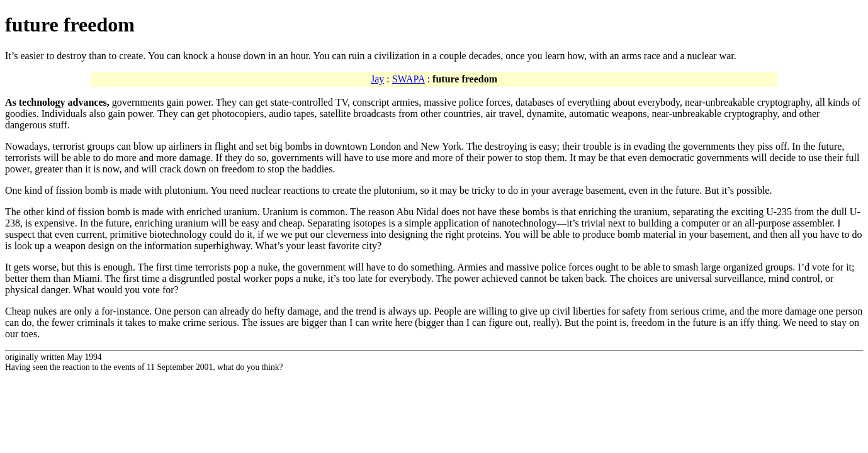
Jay (377, 79)
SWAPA (409, 79)
